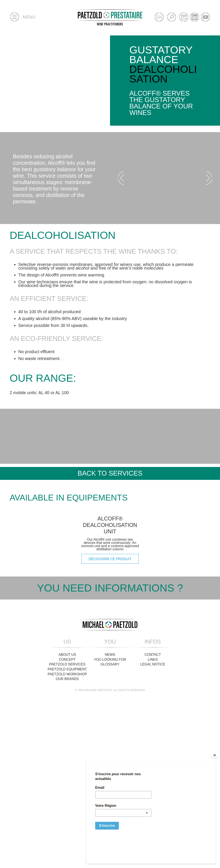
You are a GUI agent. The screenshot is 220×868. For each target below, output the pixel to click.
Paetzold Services (67, 723)
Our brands (67, 737)
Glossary (110, 723)
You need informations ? (110, 646)
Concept (67, 718)
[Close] (215, 780)
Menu (22, 17)
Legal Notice (153, 723)
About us (67, 713)
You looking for (110, 718)
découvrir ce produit (110, 617)
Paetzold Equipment (67, 727)
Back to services (110, 473)
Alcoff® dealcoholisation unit (110, 583)
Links (153, 718)
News (110, 713)
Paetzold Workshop (67, 732)
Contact (153, 713)
